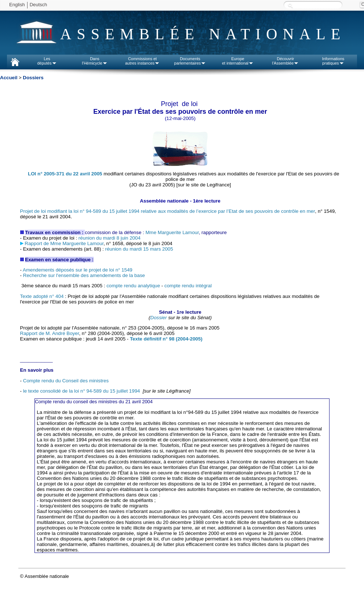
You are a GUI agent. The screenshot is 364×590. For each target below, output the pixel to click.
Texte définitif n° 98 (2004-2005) (166, 339)
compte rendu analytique (133, 286)
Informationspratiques (333, 61)
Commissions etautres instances (142, 61)
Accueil (9, 78)
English (17, 5)
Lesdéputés (47, 61)
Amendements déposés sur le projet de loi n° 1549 (78, 270)
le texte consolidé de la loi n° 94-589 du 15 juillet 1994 (81, 391)
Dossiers (33, 78)
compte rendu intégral (188, 286)
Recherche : (290, 5)
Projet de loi (168, 211)
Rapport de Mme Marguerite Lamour (64, 243)
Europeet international (238, 61)
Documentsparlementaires (190, 61)
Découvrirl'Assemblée (286, 61)
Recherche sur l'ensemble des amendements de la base (84, 275)
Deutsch (39, 5)
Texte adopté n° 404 (42, 296)
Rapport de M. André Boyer (50, 333)
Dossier (159, 318)
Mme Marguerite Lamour (172, 232)
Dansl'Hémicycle (94, 61)
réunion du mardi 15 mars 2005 (139, 249)
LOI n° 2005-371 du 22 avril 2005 (65, 174)
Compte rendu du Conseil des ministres (66, 381)
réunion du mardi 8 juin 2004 (109, 238)
